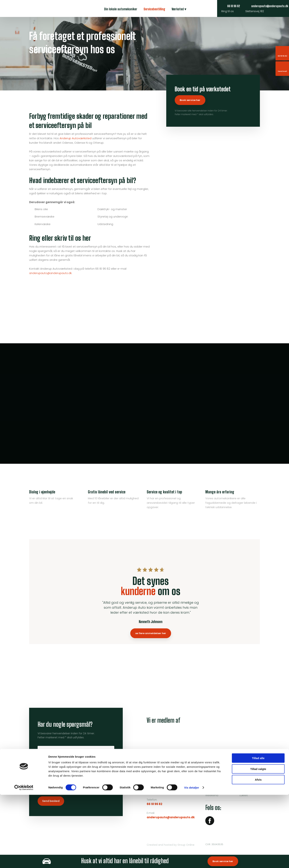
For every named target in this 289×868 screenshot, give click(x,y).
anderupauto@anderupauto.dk (50, 273)
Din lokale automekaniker (121, 9)
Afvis (258, 853)
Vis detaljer (192, 861)
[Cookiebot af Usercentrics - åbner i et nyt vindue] (24, 861)
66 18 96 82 (154, 804)
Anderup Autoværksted (75, 138)
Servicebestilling (154, 9)
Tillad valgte (258, 842)
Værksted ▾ (179, 9)
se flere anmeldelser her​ (151, 633)
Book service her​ (190, 100)
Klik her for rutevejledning (163, 789)
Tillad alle (258, 831)
